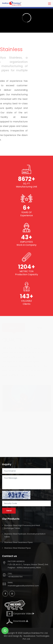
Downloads (17, 621)
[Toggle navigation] (49, 4)
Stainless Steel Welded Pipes (18, 548)
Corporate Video (20, 614)
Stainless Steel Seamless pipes (18, 542)
